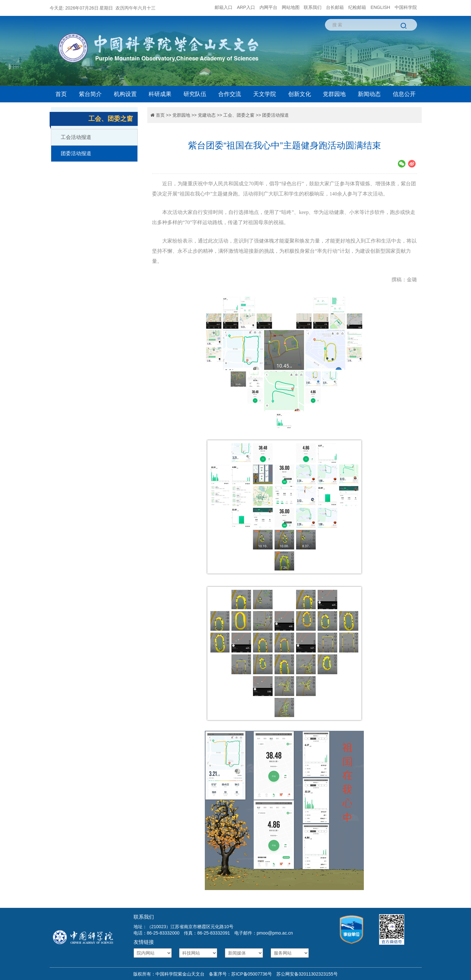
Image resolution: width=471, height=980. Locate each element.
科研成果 (160, 94)
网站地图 (291, 7)
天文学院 (265, 94)
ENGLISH (380, 7)
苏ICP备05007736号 (252, 974)
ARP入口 (246, 7)
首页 (61, 94)
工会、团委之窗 (239, 115)
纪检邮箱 (357, 7)
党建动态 (207, 115)
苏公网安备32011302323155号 (305, 974)
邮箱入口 (224, 7)
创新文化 (300, 94)
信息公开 (404, 94)
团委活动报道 (76, 153)
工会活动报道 (76, 137)
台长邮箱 (335, 7)
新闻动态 (369, 94)
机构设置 (125, 94)
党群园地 (334, 94)
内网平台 (268, 7)
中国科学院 (406, 7)
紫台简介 (90, 94)
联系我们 (313, 7)
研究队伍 (195, 94)
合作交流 (230, 94)
